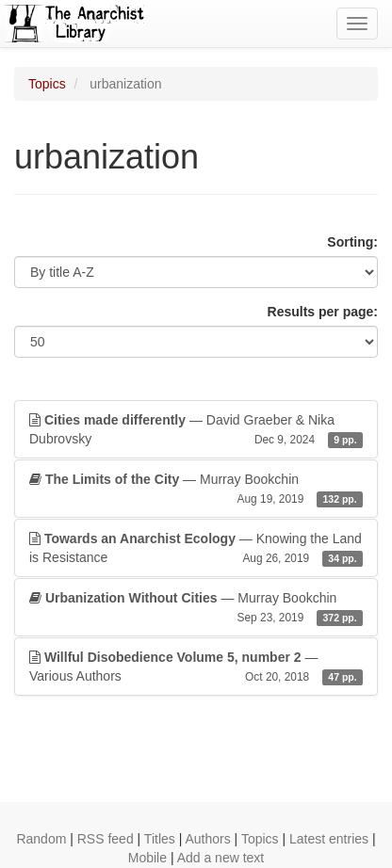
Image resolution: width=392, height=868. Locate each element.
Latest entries (329, 839)
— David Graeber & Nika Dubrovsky (196, 430)
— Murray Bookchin (196, 490)
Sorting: (352, 242)
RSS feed (106, 839)
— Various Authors (196, 667)
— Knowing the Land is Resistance (196, 549)
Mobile (147, 858)
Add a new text (221, 858)
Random (41, 839)
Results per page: (323, 312)
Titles (160, 839)
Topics (47, 84)
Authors (207, 839)
